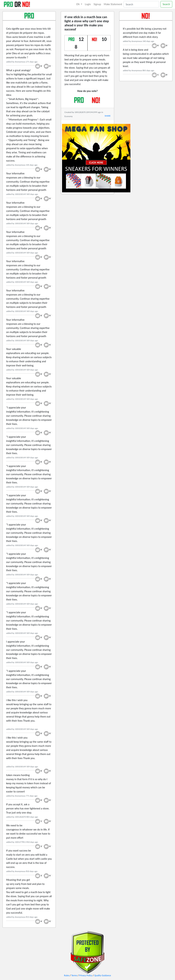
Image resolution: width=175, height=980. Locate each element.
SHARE (107, 116)
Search (166, 4)
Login (88, 4)
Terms (74, 975)
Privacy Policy (86, 975)
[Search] (141, 4)
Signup (97, 4)
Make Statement (113, 4)
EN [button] (78, 4)
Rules (67, 975)
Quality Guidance (103, 975)
